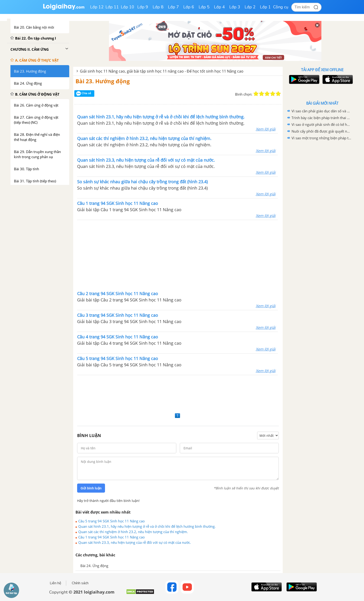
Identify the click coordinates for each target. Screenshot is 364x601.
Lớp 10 (128, 7)
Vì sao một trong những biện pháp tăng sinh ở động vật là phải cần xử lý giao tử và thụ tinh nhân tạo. (321, 138)
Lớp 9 (143, 7)
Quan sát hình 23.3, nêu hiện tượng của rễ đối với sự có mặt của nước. (135, 542)
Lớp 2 (250, 7)
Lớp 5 (204, 7)
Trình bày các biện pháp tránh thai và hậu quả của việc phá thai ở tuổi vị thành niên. (321, 118)
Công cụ (281, 7)
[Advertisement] (177, 255)
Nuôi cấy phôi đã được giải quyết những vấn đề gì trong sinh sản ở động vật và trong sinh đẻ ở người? (321, 131)
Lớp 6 (189, 7)
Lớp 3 (235, 7)
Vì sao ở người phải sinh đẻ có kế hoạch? (321, 124)
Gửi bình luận (91, 488)
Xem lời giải (266, 129)
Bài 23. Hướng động (103, 81)
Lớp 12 (97, 7)
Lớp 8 (158, 7)
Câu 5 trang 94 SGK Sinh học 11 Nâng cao (111, 521)
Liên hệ (56, 583)
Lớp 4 (219, 7)
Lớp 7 (173, 7)
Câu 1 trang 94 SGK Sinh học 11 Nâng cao (111, 537)
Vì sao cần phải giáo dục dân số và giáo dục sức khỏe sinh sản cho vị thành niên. (321, 111)
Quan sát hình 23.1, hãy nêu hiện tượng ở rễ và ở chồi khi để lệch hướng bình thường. (147, 526)
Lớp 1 (265, 7)
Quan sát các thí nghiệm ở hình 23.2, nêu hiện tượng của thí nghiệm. (133, 532)
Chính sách (80, 583)
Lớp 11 (112, 7)
